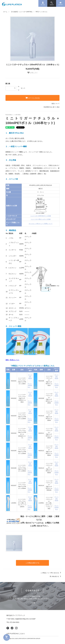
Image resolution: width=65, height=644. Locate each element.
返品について (56, 104)
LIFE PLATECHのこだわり (16, 634)
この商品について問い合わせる (51, 573)
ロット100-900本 (30, 377)
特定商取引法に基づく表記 (52, 107)
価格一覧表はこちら (12, 360)
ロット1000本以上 (30, 385)
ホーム (5, 12)
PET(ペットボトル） (42, 12)
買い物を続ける (56, 576)
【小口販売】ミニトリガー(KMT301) (21, 12)
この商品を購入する (32, 563)
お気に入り (33, 73)
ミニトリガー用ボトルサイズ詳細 (41, 219)
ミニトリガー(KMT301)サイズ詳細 (41, 216)
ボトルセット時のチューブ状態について (41, 224)
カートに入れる (33, 98)
